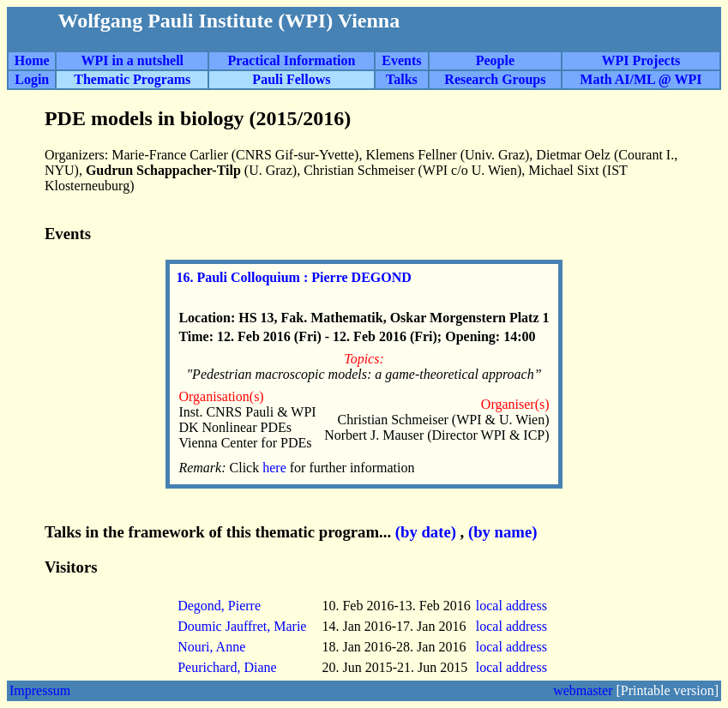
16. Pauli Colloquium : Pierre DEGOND (293, 277)
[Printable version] (667, 690)
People (495, 60)
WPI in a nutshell (132, 60)
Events (401, 60)
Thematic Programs (132, 79)
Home (32, 60)
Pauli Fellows (291, 79)
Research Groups (495, 79)
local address (513, 606)
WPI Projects (641, 60)
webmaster (583, 690)
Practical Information (291, 60)
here (276, 468)
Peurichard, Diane (227, 667)
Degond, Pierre (219, 606)
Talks (402, 79)
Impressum (40, 690)
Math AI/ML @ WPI (641, 79)
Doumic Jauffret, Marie (242, 626)
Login (32, 79)
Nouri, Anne (211, 647)
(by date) (426, 532)
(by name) (503, 532)
